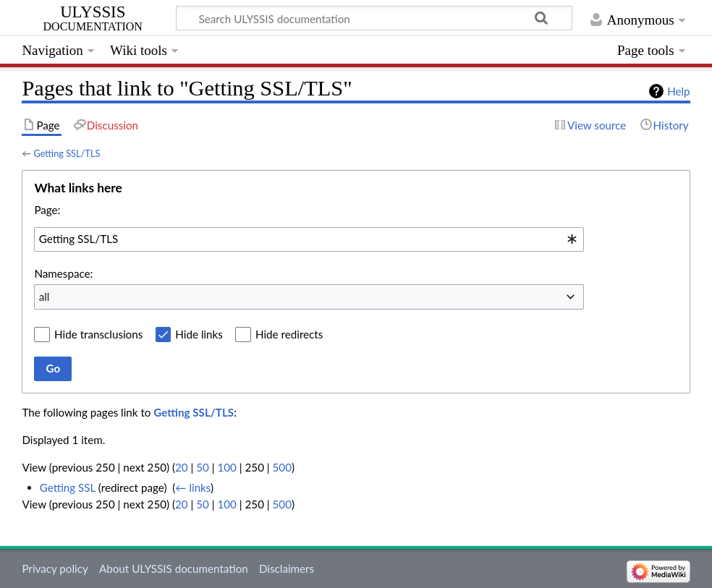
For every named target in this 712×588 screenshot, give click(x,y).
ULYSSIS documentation (93, 19)
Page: (47, 210)
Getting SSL (68, 487)
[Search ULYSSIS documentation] (374, 18)
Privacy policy (55, 568)
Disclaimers (287, 568)
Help (678, 91)
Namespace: (63, 273)
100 (226, 467)
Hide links (199, 334)
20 (182, 467)
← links (193, 487)
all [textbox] (44, 297)
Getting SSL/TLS (67, 153)
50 (203, 467)
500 (282, 467)
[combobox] (309, 239)
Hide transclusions (98, 334)
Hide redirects (289, 334)
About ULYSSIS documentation (174, 568)
